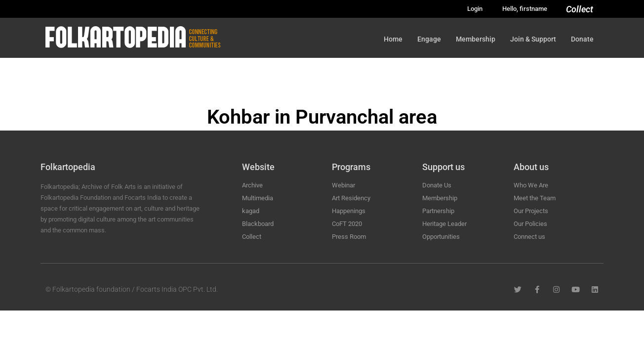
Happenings (349, 211)
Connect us (529, 237)
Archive (252, 185)
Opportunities (441, 237)
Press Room (349, 237)
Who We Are (531, 185)
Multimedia (258, 198)
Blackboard (258, 224)
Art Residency (351, 198)
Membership (476, 39)
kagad (251, 211)
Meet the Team (535, 198)
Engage (429, 39)
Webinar (343, 185)
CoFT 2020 (347, 224)
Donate (582, 39)
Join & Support (533, 39)
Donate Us (437, 185)
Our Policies (530, 224)
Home (393, 39)
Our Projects (531, 211)
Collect (580, 9)
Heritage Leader (444, 224)
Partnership (438, 211)
